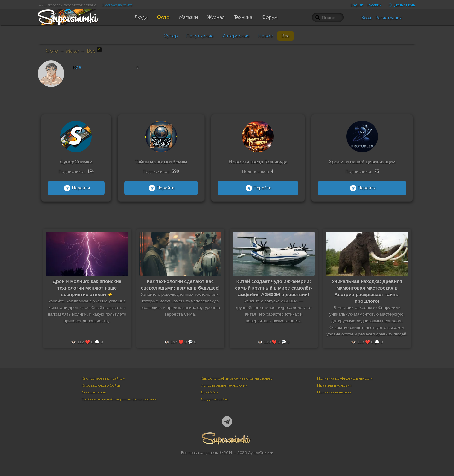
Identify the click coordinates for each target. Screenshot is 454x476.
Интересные (236, 36)
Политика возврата (334, 392)
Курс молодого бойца (101, 385)
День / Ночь (400, 5)
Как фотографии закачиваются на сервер (237, 378)
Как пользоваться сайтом (103, 378)
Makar (73, 51)
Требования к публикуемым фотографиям (119, 399)
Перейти (76, 188)
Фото (52, 51)
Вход (366, 18)
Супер (171, 36)
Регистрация (389, 18)
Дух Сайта (210, 392)
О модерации (94, 392)
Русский (374, 5)
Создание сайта (215, 399)
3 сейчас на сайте (117, 5)
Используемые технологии (224, 385)
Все (285, 36)
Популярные (200, 36)
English (357, 5)
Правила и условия (334, 385)
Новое (265, 36)
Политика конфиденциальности (345, 378)
